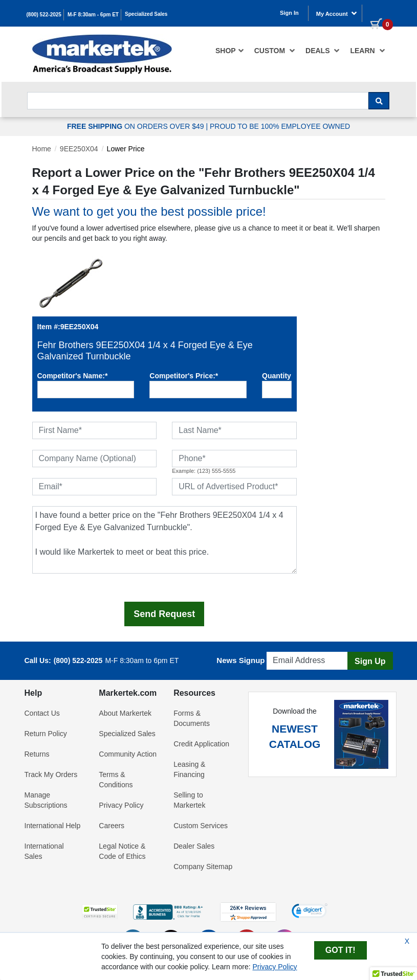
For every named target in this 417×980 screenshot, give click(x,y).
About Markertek (125, 713)
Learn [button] (367, 51)
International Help (53, 826)
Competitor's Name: (73, 376)
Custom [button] (275, 51)
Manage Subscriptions (46, 800)
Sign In (289, 13)
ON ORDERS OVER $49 (137, 126)
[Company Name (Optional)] (95, 459)
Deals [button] (323, 51)
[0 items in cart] (378, 12)
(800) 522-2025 (44, 15)
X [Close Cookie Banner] (407, 941)
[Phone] (234, 459)
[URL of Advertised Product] (234, 487)
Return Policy (46, 734)
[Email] (95, 487)
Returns (37, 754)
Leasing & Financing (189, 769)
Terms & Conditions (116, 780)
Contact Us (42, 713)
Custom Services (201, 826)
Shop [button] (230, 51)
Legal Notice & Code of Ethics (122, 851)
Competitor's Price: (184, 376)
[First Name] (95, 430)
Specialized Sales (146, 14)
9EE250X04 (79, 149)
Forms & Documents (192, 718)
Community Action (128, 754)
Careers (112, 826)
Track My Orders (51, 774)
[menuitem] (230, 51)
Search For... (46, 89)
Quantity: (277, 376)
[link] (310, 912)
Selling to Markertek (189, 800)
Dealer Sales (194, 846)
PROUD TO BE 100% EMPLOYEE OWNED (280, 126)
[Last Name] (234, 430)
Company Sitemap (203, 867)
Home (42, 149)
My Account (337, 13)
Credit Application (201, 744)
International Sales (44, 851)
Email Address (291, 649)
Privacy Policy (121, 805)
